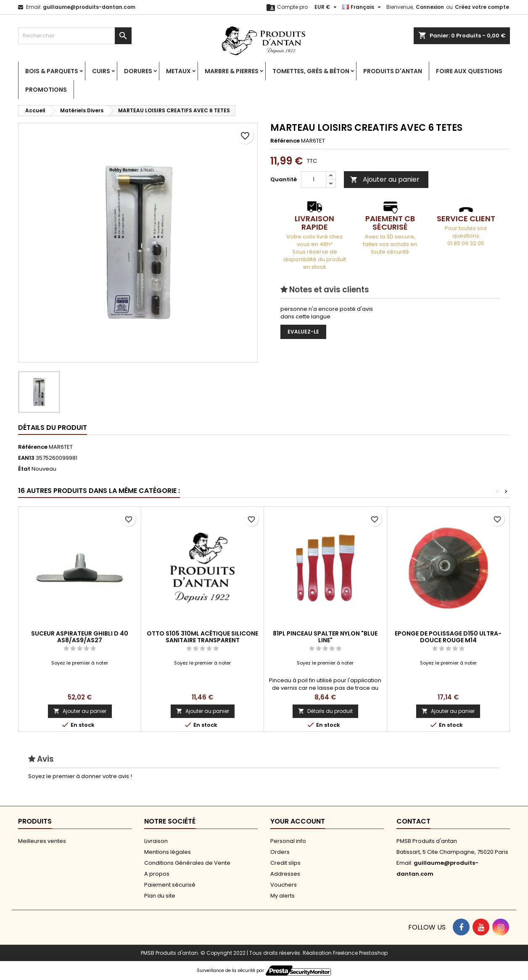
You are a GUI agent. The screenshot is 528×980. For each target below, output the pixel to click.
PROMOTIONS (46, 90)
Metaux (178, 71)
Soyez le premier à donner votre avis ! (80, 776)
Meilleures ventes (42, 841)
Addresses (285, 874)
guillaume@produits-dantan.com (89, 7)
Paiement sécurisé (170, 885)
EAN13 (26, 458)
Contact (413, 821)
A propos (157, 874)
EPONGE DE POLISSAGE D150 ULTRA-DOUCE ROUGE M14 (448, 637)
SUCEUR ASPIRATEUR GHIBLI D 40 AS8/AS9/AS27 (80, 637)
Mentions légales (168, 852)
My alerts (282, 896)
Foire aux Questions (469, 71)
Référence (285, 141)
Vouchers (284, 885)
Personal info (288, 841)
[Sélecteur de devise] (327, 7)
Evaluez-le (303, 332)
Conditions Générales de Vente (187, 863)
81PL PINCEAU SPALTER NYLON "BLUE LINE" (325, 637)
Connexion (430, 7)
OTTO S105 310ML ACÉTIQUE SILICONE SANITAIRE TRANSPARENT (202, 637)
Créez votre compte (482, 7)
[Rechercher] (75, 36)
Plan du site (160, 896)
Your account (298, 821)
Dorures (138, 71)
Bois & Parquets (52, 71)
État (24, 469)
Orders (280, 852)
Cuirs (101, 71)
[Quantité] (314, 180)
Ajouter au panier (385, 179)
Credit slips (285, 863)
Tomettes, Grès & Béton (311, 71)
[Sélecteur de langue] (363, 7)
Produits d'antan (393, 71)
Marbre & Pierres (232, 71)
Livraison (156, 841)
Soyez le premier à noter (80, 663)
